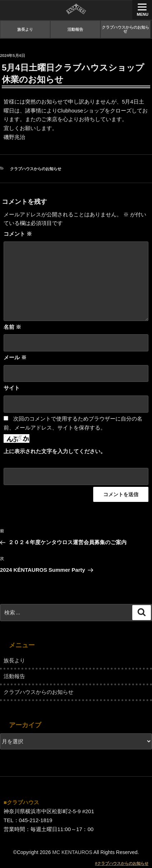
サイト (12, 388)
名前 (12, 327)
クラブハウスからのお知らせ (125, 29)
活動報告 (75, 29)
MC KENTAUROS (72, 852)
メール (15, 357)
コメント (18, 234)
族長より (25, 29)
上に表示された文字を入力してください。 (55, 451)
